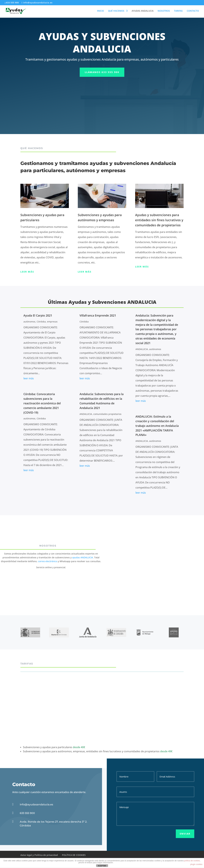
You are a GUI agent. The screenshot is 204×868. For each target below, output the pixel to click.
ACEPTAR (102, 866)
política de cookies (192, 861)
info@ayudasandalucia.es (36, 804)
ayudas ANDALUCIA (83, 557)
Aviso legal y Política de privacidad (39, 855)
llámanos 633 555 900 (102, 72)
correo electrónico (48, 561)
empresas (52, 322)
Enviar (185, 834)
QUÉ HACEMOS (116, 11)
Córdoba (41, 322)
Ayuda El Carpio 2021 (38, 315)
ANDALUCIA (86, 414)
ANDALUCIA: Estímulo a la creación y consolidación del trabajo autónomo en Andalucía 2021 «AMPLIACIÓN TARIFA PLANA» (157, 426)
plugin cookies (196, 864)
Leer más (27, 272)
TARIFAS (178, 11)
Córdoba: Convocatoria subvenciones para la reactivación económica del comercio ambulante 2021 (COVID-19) (42, 403)
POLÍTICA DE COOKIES (74, 855)
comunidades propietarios (107, 414)
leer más (29, 378)
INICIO (100, 11)
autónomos (29, 322)
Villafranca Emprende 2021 (98, 315)
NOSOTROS (164, 11)
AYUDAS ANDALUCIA (143, 11)
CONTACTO (193, 11)
